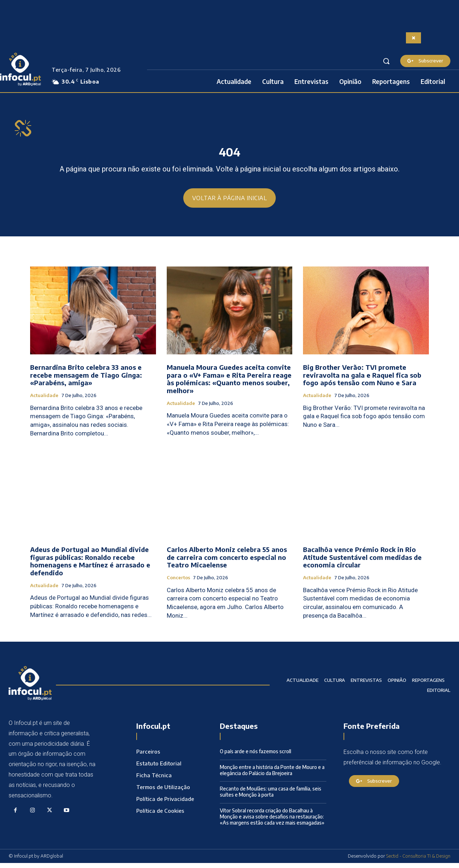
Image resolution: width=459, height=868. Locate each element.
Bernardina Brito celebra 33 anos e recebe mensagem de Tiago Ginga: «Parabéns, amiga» (86, 380)
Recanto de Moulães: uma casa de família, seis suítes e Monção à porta (271, 797)
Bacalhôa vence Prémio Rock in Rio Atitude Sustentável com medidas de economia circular (362, 562)
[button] (386, 61)
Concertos (178, 583)
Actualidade (44, 401)
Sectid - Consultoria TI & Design (418, 861)
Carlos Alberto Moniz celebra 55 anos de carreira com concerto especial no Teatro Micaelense (227, 562)
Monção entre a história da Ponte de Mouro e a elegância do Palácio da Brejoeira (272, 775)
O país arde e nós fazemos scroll (255, 757)
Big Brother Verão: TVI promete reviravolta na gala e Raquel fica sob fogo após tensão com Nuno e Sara (362, 380)
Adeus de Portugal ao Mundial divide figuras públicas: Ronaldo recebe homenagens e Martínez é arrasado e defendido (90, 566)
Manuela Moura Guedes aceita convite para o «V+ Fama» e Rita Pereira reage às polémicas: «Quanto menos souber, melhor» (229, 384)
